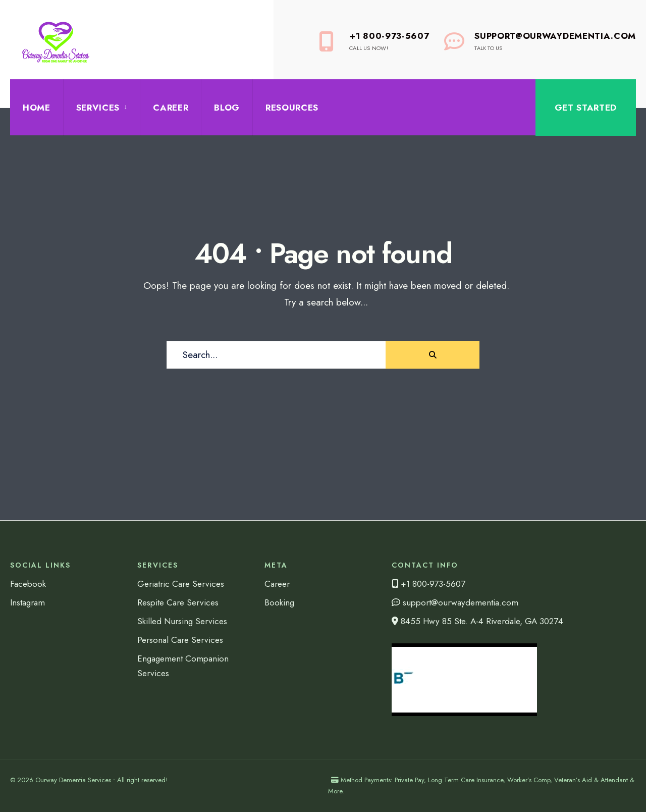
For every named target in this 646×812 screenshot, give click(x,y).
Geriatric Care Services (181, 584)
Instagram (28, 602)
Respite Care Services (178, 602)
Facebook (28, 584)
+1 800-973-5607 (374, 41)
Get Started (586, 108)
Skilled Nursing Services (182, 621)
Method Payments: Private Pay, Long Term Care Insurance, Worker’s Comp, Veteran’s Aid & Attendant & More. (481, 785)
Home (37, 108)
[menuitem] (101, 108)
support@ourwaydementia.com (455, 602)
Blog (227, 108)
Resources (292, 108)
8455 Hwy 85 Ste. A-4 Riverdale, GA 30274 (477, 621)
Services (98, 108)
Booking (279, 602)
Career (171, 108)
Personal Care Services (180, 640)
